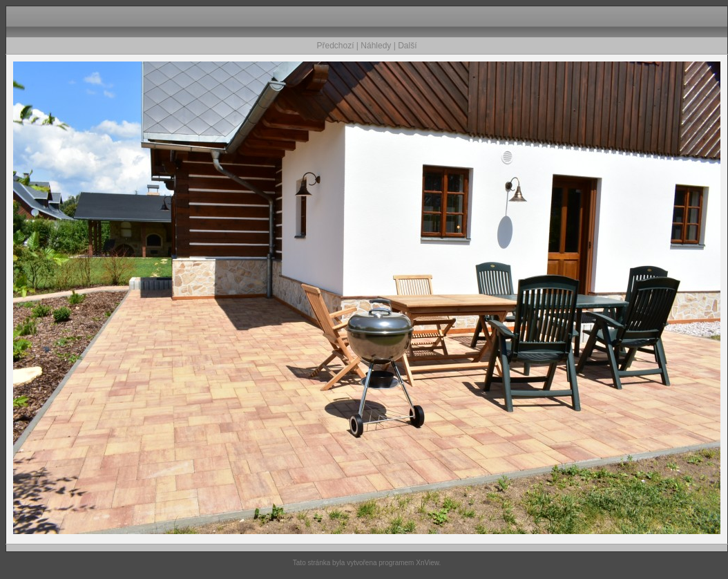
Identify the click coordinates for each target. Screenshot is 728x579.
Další (407, 46)
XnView (427, 563)
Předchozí (336, 46)
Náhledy (376, 46)
